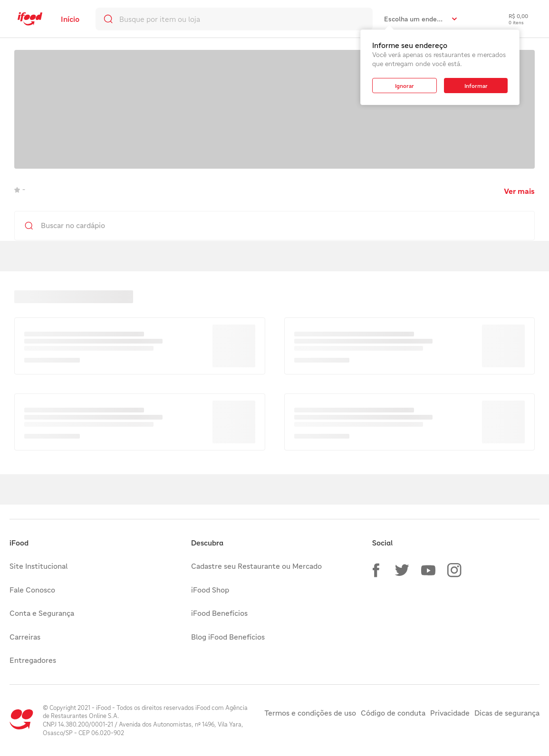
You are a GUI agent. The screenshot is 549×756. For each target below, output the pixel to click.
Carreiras (25, 637)
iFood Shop (210, 590)
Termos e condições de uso (310, 713)
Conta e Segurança (42, 613)
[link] (30, 19)
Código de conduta (393, 713)
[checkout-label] (511, 19)
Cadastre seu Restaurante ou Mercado (256, 566)
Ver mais (519, 191)
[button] (376, 570)
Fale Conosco (32, 590)
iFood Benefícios (219, 613)
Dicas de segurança (507, 713)
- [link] (20, 189)
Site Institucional (39, 566)
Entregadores (33, 660)
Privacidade (450, 713)
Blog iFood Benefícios (228, 637)
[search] (234, 19)
